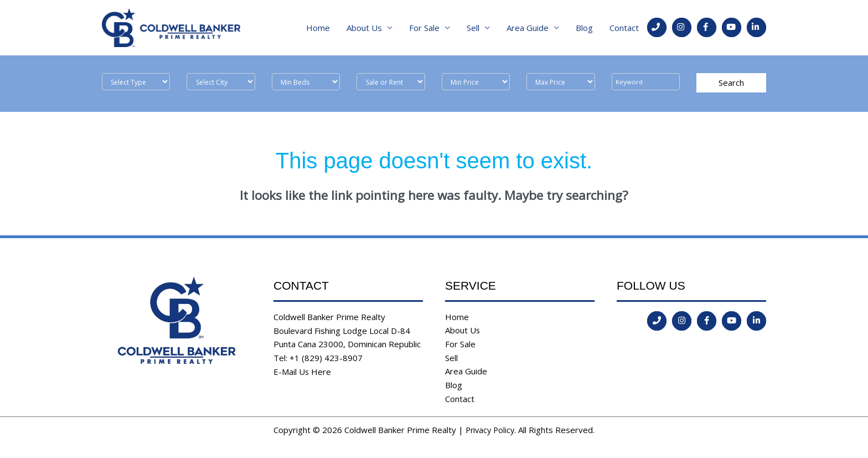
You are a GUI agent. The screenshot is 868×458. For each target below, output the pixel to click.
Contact (624, 28)
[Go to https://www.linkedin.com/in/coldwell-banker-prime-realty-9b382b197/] (756, 27)
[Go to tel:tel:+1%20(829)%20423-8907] (657, 27)
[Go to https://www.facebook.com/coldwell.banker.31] (707, 27)
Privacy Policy (490, 430)
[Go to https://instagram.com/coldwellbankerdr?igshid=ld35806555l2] (682, 27)
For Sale (424, 28)
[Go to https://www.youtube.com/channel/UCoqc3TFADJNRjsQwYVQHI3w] (732, 27)
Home (318, 28)
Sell (473, 28)
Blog (584, 28)
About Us (364, 28)
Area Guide (528, 28)
